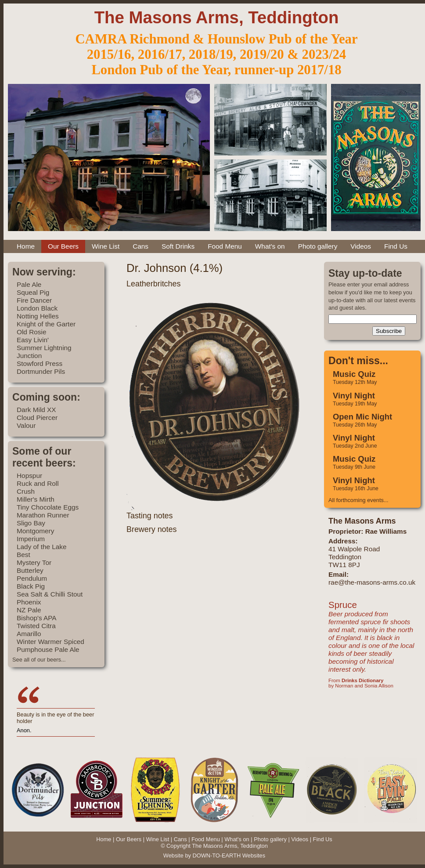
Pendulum (32, 578)
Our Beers (63, 246)
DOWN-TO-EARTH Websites (229, 855)
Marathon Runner (43, 515)
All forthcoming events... (358, 500)
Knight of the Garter (46, 324)
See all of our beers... (39, 660)
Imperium (31, 539)
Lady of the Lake (42, 547)
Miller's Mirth (36, 499)
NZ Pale (29, 610)
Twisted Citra (36, 626)
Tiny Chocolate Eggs (48, 507)
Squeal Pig (33, 292)
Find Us (396, 246)
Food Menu (225, 246)
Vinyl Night (354, 396)
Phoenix (29, 602)
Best (23, 555)
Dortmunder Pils (41, 371)
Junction (29, 356)
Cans (140, 246)
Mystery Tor (34, 562)
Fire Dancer (34, 300)
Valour (26, 425)
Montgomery (35, 531)
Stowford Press (40, 363)
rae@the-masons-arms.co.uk (372, 582)
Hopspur (29, 476)
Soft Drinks (178, 246)
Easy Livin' (33, 340)
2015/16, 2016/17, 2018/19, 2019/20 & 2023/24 (216, 54)
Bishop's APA (37, 618)
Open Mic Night (362, 417)
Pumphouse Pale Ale (48, 649)
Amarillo (29, 634)
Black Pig (31, 586)
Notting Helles (38, 316)
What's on (270, 246)
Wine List (106, 246)
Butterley (30, 570)
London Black (37, 308)
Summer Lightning (44, 348)
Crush (26, 491)
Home (26, 246)
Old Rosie (31, 332)
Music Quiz (354, 374)
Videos (361, 246)
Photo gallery (318, 246)
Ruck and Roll (38, 483)
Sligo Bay (31, 523)
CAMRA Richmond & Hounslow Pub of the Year (216, 39)
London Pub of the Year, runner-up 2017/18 (216, 70)
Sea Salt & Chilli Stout (50, 594)
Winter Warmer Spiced (50, 642)
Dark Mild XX (36, 410)
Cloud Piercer (37, 418)
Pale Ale (29, 284)
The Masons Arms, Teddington (217, 17)
